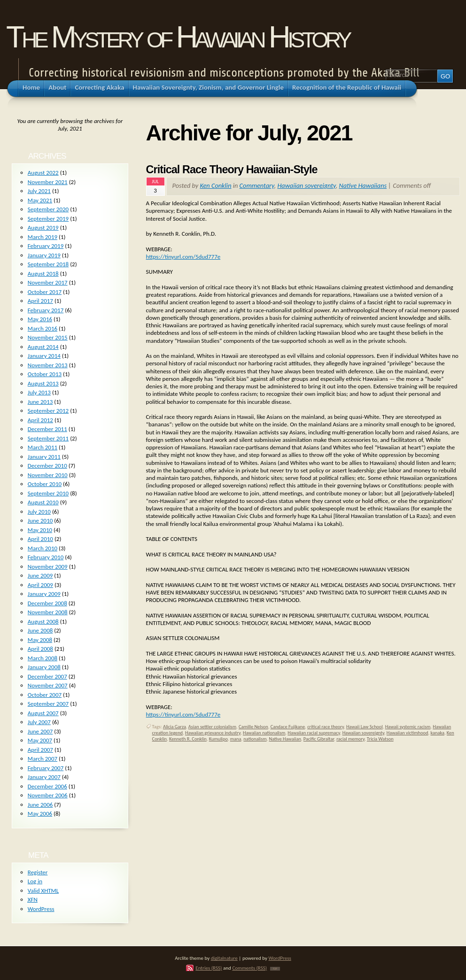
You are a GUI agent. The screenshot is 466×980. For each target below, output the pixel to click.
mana (236, 739)
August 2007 (43, 713)
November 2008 (48, 612)
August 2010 (43, 502)
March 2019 (43, 237)
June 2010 (40, 521)
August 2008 (43, 621)
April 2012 (40, 420)
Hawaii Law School (365, 727)
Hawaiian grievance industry (213, 733)
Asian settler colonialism (212, 727)
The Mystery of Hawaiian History (178, 37)
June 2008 (40, 630)
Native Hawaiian (285, 739)
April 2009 (40, 585)
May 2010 (40, 530)
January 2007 (44, 777)
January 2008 (44, 667)
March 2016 (43, 328)
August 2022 (43, 173)
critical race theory (326, 727)
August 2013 (43, 383)
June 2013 (40, 402)
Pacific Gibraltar (319, 739)
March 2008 (43, 658)
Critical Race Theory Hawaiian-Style (232, 170)
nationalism (255, 739)
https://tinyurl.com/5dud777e (183, 257)
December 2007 (47, 676)
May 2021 (40, 200)
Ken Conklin (215, 185)
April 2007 (40, 750)
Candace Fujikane (288, 727)
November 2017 (48, 282)
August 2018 (43, 274)
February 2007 (46, 768)
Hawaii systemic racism (408, 727)
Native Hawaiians (363, 185)
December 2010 (47, 466)
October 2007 (45, 695)
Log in (35, 881)
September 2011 (48, 438)
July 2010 (39, 512)
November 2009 (48, 567)
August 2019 (43, 228)
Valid (43, 891)
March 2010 (43, 548)
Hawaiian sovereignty (306, 185)
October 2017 (45, 292)
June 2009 (40, 575)
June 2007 (40, 731)
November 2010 (48, 475)
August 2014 (43, 347)
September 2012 (48, 411)
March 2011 (43, 447)
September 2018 (48, 264)
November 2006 (48, 795)
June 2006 (40, 805)
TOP (275, 969)
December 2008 (47, 603)
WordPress (41, 909)
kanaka (437, 733)
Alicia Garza (175, 727)
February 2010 (46, 557)
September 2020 (48, 209)
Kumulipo (218, 739)
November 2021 (48, 182)
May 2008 (40, 640)
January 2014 (44, 356)
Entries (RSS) (209, 968)
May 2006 (40, 814)
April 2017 (40, 301)
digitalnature (224, 958)
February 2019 (46, 246)
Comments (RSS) (249, 968)
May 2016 (40, 319)
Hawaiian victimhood (408, 733)
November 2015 (48, 337)
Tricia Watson (380, 739)
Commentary (257, 185)
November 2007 (48, 685)
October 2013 (45, 374)
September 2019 (48, 219)
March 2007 (43, 759)
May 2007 (40, 740)
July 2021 (39, 191)
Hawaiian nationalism (264, 733)
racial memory (350, 739)
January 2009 (44, 594)
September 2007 (48, 704)
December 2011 (47, 429)
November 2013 (48, 365)
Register (38, 872)
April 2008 (40, 649)
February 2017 (46, 310)
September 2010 (48, 493)
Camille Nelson (253, 727)
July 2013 (39, 392)
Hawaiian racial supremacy (314, 733)
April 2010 (40, 539)
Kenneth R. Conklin (188, 739)
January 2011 (44, 457)
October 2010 (45, 484)
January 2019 (44, 255)
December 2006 (47, 786)
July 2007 (39, 722)
